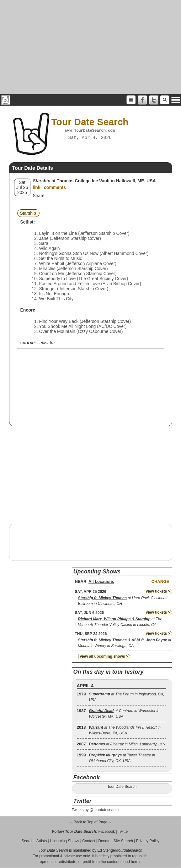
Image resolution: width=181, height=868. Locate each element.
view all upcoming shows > (104, 656)
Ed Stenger (107, 850)
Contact (89, 841)
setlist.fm (46, 343)
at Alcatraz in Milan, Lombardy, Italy (127, 744)
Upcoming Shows (64, 841)
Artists (42, 841)
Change (160, 581)
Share (39, 196)
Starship (28, 213)
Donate (104, 841)
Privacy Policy (148, 841)
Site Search (123, 841)
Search (28, 841)
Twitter (123, 832)
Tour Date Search (122, 787)
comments (55, 187)
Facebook (106, 832)
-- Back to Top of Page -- (91, 822)
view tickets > (158, 591)
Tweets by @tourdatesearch (95, 810)
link (37, 187)
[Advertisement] (90, 47)
